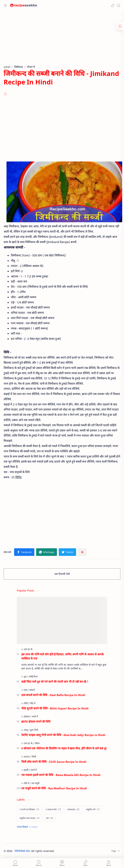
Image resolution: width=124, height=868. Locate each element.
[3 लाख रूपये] (53, 809)
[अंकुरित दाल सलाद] (29, 818)
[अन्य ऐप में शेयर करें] (82, 552)
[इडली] (27, 770)
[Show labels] (28, 827)
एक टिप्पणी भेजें (62, 574)
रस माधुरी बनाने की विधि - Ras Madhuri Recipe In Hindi (54, 788)
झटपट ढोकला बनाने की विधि (36, 722)
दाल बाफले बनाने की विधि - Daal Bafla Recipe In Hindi (53, 695)
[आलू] (27, 730)
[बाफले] (32, 690)
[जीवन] (37, 743)
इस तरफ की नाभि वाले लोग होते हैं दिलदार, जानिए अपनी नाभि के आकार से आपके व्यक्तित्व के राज (63, 656)
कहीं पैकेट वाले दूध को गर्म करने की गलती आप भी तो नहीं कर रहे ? (55, 682)
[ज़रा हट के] (28, 649)
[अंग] (50, 818)
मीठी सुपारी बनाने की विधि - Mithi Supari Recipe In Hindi (55, 708)
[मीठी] (27, 703)
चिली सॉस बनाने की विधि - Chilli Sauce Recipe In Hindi (54, 762)
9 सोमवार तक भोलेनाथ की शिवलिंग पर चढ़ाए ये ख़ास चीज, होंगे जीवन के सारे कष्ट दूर (64, 748)
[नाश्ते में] (35, 716)
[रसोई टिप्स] (33, 676)
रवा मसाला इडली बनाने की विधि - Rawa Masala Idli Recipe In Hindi (61, 775)
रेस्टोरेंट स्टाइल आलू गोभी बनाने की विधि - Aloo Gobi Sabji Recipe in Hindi (63, 735)
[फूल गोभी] (34, 730)
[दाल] (26, 690)
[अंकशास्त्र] (73, 809)
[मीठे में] (33, 703)
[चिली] (34, 757)
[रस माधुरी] (35, 783)
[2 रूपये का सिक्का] (29, 809)
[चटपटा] (28, 757)
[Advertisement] (61, 40)
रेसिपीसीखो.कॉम (22, 851)
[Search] (119, 5)
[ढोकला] (28, 716)
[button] (112, 5)
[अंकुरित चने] (93, 809)
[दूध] (26, 676)
